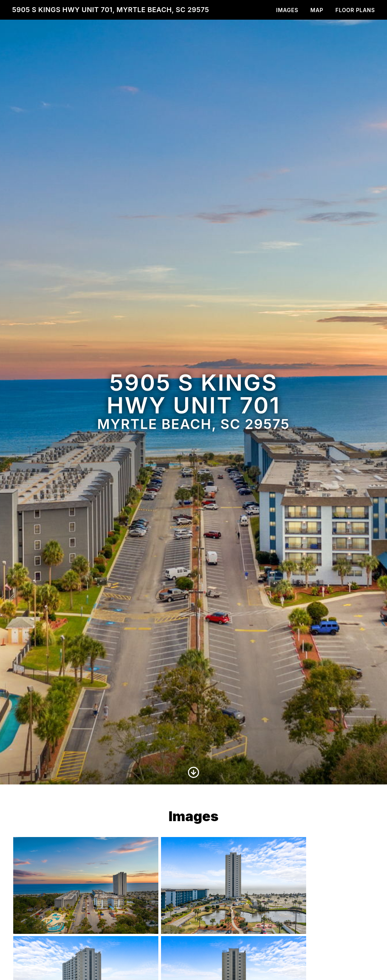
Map (317, 10)
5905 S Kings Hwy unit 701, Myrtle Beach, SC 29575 (111, 10)
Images (287, 10)
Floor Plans (355, 10)
